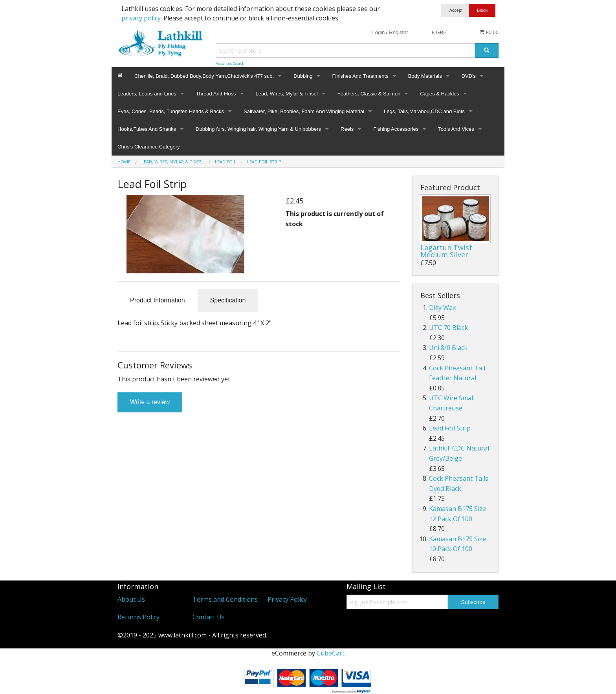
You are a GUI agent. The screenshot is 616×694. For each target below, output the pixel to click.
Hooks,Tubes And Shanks (147, 129)
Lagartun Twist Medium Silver (446, 251)
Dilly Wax (442, 308)
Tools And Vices (456, 129)
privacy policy (141, 18)
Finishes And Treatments (360, 76)
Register (398, 32)
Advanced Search (230, 63)
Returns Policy (138, 617)
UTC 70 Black (448, 328)
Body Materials (425, 76)
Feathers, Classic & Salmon (369, 94)
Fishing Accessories (396, 129)
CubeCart (331, 653)
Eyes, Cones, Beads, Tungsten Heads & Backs (171, 111)
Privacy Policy (287, 599)
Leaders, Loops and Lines (147, 94)
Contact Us (209, 617)
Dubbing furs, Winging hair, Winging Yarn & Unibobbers (258, 129)
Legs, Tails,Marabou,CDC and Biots (424, 111)
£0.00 (489, 32)
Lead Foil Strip (450, 428)
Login (378, 32)
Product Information (158, 300)
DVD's (469, 76)
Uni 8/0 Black (448, 348)
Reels (347, 129)
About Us (131, 599)
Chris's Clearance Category (149, 147)
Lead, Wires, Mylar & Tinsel (287, 94)
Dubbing (303, 76)
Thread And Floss (216, 94)
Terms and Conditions (225, 599)
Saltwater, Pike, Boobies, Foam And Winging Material (304, 111)
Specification (228, 300)
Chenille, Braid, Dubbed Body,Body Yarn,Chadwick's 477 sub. (204, 76)
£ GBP (439, 32)
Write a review (150, 402)
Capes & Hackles (440, 94)
